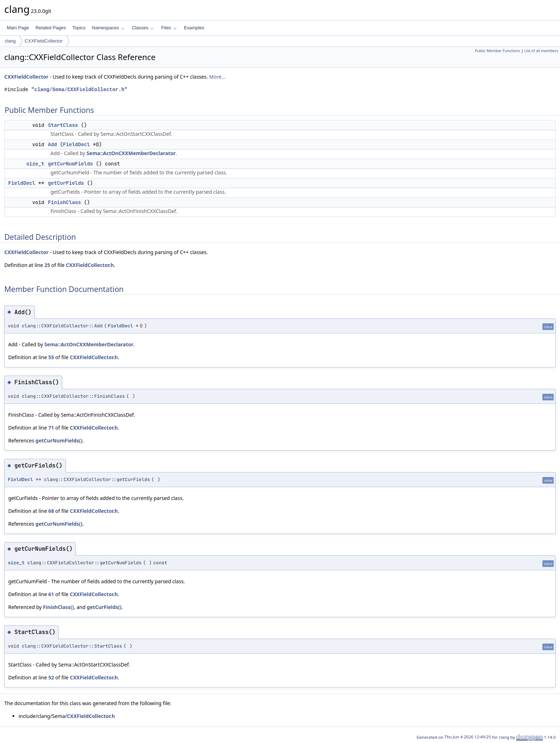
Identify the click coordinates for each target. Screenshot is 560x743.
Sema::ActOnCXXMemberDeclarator (131, 153)
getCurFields (66, 183)
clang (10, 41)
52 (51, 677)
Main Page (18, 28)
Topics (79, 28)
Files (169, 28)
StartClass (63, 125)
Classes (143, 28)
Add (52, 144)
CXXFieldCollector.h (90, 265)
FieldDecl (76, 144)
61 (51, 594)
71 (51, 428)
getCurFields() (104, 607)
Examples (194, 28)
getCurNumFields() (59, 440)
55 (51, 357)
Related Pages (51, 28)
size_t (35, 164)
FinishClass (64, 202)
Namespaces (108, 28)
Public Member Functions (497, 51)
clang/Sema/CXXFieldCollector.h (79, 90)
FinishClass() (58, 607)
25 (47, 265)
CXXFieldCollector (44, 41)
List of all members (541, 51)
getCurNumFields (70, 164)
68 (51, 511)
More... (217, 77)
